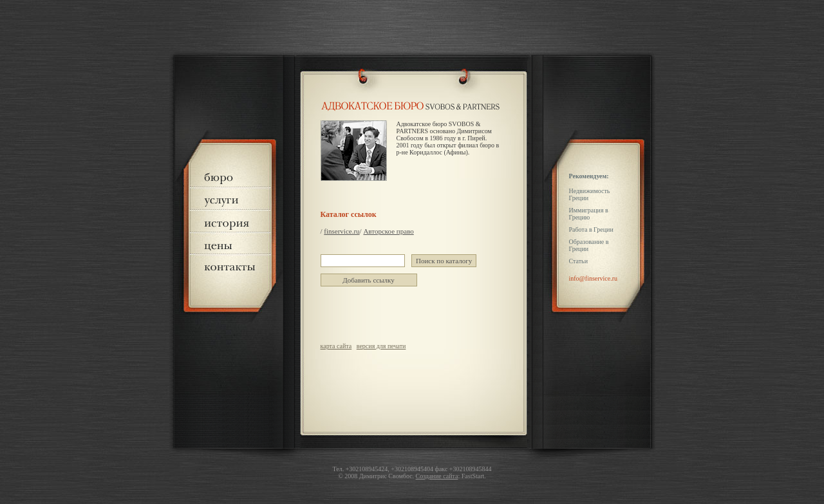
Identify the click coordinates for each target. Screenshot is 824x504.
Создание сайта (437, 476)
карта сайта (336, 346)
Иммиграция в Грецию (589, 214)
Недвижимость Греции (590, 194)
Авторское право (388, 231)
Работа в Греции (591, 229)
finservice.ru (342, 231)
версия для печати (381, 346)
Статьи (579, 261)
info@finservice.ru (594, 278)
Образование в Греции (589, 245)
